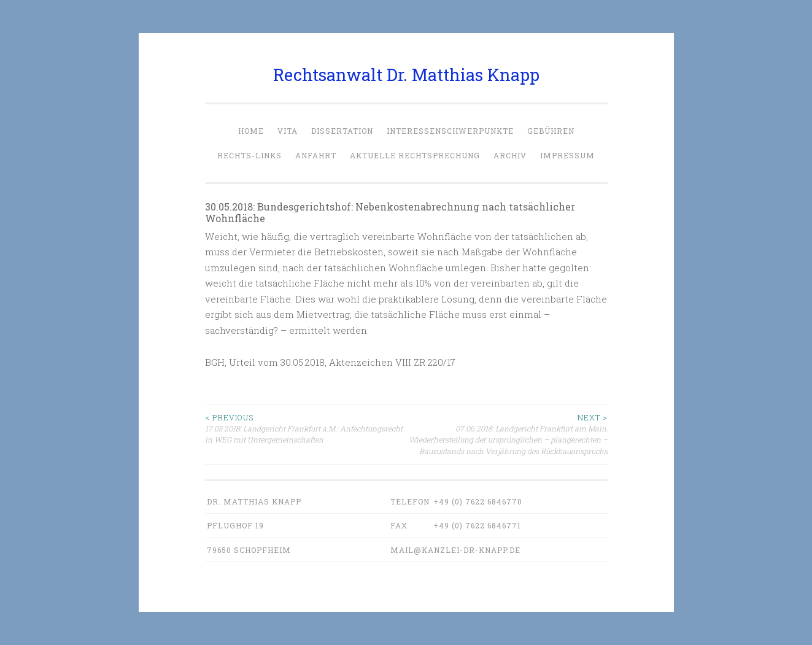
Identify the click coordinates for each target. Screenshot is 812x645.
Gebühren (551, 131)
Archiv (510, 155)
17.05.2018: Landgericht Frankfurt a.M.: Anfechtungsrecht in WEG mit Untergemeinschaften (306, 428)
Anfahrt (316, 155)
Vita (288, 131)
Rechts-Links (249, 155)
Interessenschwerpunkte (450, 131)
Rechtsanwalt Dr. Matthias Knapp (406, 75)
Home (251, 131)
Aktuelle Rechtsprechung (415, 155)
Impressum (567, 155)
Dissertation (342, 131)
